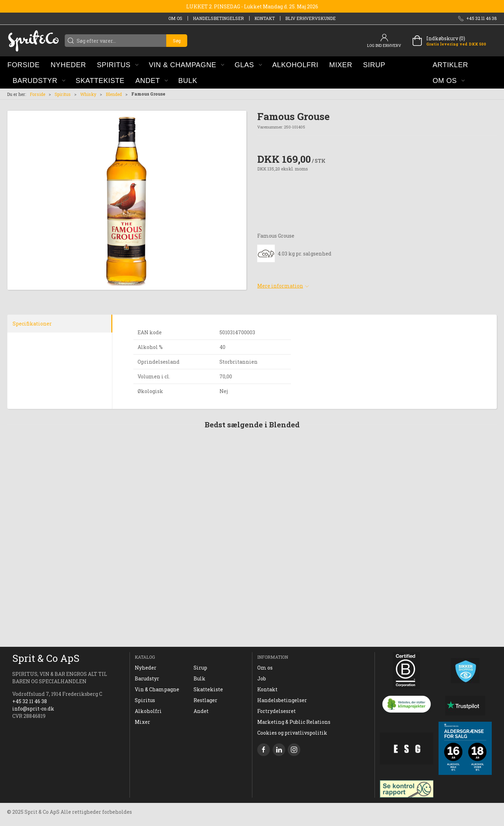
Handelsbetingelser (218, 18)
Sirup (200, 668)
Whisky (88, 94)
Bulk (199, 678)
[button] (118, 65)
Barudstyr (147, 678)
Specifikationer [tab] (32, 324)
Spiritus (63, 94)
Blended (114, 94)
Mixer (142, 722)
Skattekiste (208, 689)
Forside (37, 94)
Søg (177, 41)
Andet (201, 711)
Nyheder (146, 668)
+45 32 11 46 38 (30, 701)
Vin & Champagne (157, 689)
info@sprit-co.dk (33, 709)
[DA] (33, 41)
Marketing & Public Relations (294, 722)
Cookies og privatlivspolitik (292, 733)
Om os (175, 18)
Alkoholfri (148, 711)
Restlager (205, 700)
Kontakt (265, 18)
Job (262, 678)
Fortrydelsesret (276, 711)
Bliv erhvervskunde (310, 18)
